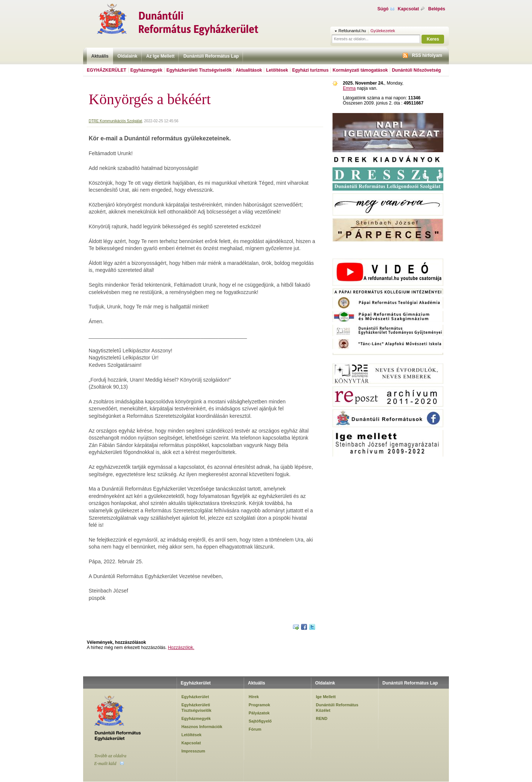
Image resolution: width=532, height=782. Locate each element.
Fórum (255, 729)
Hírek (254, 697)
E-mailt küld (105, 764)
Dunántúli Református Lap (211, 56)
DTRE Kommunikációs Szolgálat (115, 121)
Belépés (437, 9)
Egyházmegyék (146, 70)
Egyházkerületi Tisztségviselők (199, 70)
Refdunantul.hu (352, 31)
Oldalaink (127, 56)
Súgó (383, 9)
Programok (259, 705)
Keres (433, 39)
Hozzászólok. (181, 648)
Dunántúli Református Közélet (337, 707)
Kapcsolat (408, 9)
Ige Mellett (326, 697)
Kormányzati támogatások (360, 70)
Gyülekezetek (383, 31)
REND (322, 718)
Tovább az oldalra (110, 756)
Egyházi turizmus (311, 70)
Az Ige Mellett (161, 56)
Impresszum (193, 751)
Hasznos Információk (202, 727)
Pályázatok (259, 713)
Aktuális (100, 56)
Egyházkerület (107, 70)
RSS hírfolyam (427, 55)
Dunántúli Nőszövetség (417, 70)
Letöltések (277, 70)
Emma (349, 88)
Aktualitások (249, 70)
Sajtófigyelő (260, 721)
